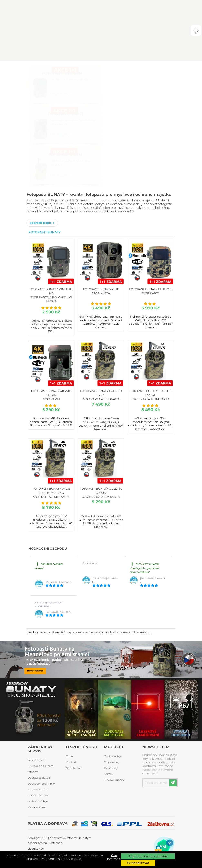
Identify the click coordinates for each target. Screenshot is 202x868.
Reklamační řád (38, 790)
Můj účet (114, 747)
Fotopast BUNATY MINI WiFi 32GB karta (151, 291)
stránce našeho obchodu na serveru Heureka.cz (116, 632)
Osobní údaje (113, 756)
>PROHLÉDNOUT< (62, 94)
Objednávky (112, 762)
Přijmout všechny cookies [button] (148, 856)
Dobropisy (111, 768)
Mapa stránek (36, 807)
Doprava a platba (39, 778)
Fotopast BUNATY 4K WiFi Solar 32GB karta (51, 395)
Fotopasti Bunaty (45, 232)
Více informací (114, 857)
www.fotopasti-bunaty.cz (75, 838)
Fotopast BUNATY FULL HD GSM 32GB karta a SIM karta (101, 395)
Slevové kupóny (114, 780)
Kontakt (71, 762)
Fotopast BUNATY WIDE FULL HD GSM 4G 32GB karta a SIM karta (51, 493)
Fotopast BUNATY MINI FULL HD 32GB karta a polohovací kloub (51, 295)
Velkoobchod (36, 760)
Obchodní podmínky (41, 784)
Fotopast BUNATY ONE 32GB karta (101, 291)
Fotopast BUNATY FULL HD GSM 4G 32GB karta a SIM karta (151, 395)
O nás (70, 756)
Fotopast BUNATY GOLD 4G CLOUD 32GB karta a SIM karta (101, 493)
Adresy (109, 774)
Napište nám (74, 768)
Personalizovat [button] (138, 863)
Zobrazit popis (41, 223)
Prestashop (55, 843)
